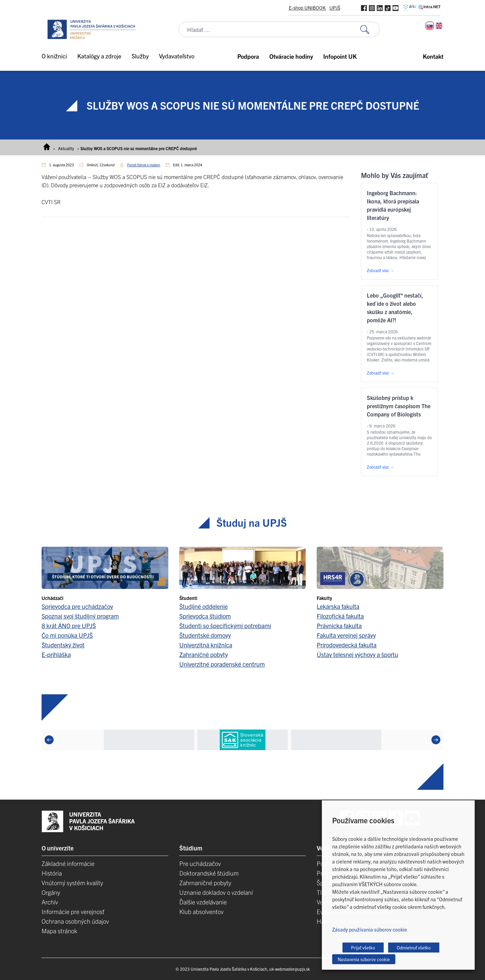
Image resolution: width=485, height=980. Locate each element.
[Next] (436, 740)
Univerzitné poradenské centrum (222, 664)
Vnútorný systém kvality (72, 883)
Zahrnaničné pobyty (205, 883)
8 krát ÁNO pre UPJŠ (69, 626)
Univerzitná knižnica (206, 645)
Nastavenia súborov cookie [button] (364, 959)
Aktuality (66, 148)
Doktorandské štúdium (209, 873)
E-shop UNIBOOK (308, 8)
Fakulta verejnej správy (346, 635)
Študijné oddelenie (204, 606)
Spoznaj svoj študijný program (80, 616)
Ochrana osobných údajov (75, 921)
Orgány (51, 892)
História (52, 873)
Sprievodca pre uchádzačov (77, 606)
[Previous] (49, 740)
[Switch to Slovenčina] (430, 26)
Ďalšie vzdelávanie (203, 902)
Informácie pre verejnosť (73, 911)
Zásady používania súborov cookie (370, 929)
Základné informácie (68, 863)
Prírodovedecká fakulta (347, 645)
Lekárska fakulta (338, 606)
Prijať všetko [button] (363, 948)
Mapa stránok (59, 931)
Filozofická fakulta (340, 616)
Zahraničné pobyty (204, 654)
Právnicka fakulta (339, 626)
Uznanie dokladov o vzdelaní (216, 892)
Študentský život (63, 645)
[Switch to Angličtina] (439, 26)
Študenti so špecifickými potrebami (225, 626)
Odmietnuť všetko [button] (414, 948)
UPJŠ (335, 8)
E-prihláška (56, 654)
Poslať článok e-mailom (144, 165)
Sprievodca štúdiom (205, 616)
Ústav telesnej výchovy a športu (357, 654)
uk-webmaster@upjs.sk (290, 969)
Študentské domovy (205, 635)
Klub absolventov (201, 911)
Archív (50, 902)
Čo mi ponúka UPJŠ (67, 635)
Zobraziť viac (381, 270)
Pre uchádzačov (200, 863)
